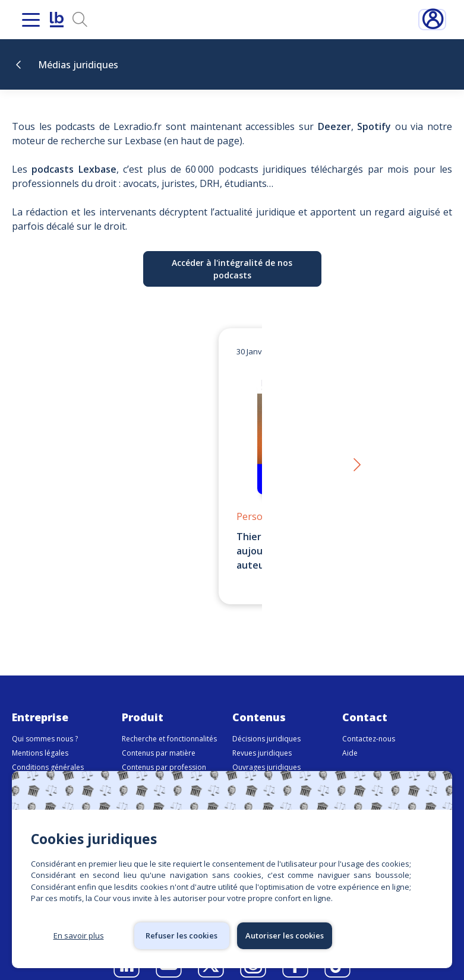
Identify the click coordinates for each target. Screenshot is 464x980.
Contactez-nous (369, 724)
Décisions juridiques (266, 724)
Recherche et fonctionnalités (169, 724)
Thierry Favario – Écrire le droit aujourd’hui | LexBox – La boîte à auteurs (223, 551)
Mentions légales (40, 739)
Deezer (334, 126)
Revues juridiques (262, 739)
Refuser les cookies (182, 935)
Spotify (374, 126)
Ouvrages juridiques (266, 753)
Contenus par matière (159, 739)
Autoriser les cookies (285, 935)
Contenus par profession (164, 753)
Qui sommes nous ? (45, 724)
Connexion (432, 20)
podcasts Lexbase (74, 169)
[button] (356, 459)
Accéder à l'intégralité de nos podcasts (232, 269)
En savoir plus (79, 935)
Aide (350, 739)
